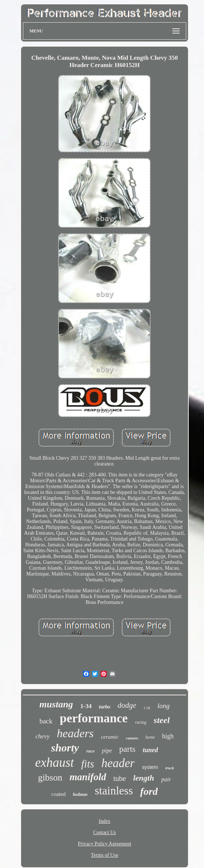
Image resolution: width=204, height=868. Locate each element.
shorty (65, 748)
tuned (151, 750)
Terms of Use (105, 855)
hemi (150, 737)
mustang (56, 704)
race (90, 751)
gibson (50, 777)
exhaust (54, 763)
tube (120, 778)
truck (170, 768)
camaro (132, 738)
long (164, 706)
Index (105, 821)
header (118, 763)
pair (166, 779)
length (143, 778)
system (150, 767)
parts (127, 749)
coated (58, 794)
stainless (114, 791)
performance (94, 718)
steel (162, 720)
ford (149, 791)
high (168, 736)
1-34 (86, 706)
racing (141, 722)
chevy (43, 736)
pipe (107, 751)
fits (87, 764)
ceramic (110, 737)
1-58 (147, 708)
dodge (127, 705)
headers (75, 733)
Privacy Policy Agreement (105, 844)
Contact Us (105, 832)
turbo (105, 707)
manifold (88, 777)
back (46, 721)
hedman (80, 794)
